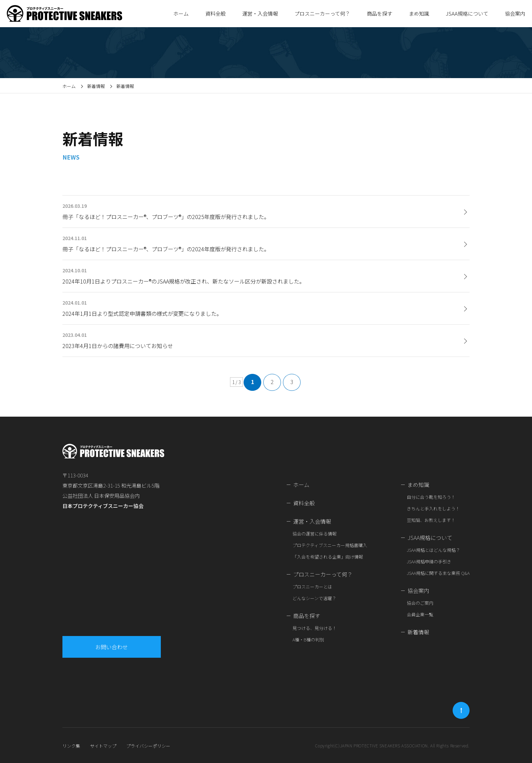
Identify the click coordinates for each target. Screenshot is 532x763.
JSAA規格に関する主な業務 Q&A (438, 573)
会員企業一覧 (420, 614)
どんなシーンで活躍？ (314, 598)
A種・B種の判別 (308, 640)
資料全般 (215, 13)
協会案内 (418, 591)
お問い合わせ (113, 647)
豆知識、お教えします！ (431, 520)
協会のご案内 (420, 603)
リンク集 (71, 746)
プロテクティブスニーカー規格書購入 (330, 545)
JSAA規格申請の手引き (429, 561)
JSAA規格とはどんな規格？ (433, 550)
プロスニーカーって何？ (323, 574)
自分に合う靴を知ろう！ (431, 497)
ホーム (181, 13)
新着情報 (96, 86)
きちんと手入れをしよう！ (433, 508)
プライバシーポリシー (148, 746)
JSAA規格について (430, 538)
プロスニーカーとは (312, 587)
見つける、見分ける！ (315, 628)
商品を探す (307, 616)
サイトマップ (103, 746)
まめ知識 (418, 485)
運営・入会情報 (312, 521)
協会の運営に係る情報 (315, 534)
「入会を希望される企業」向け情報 (328, 557)
